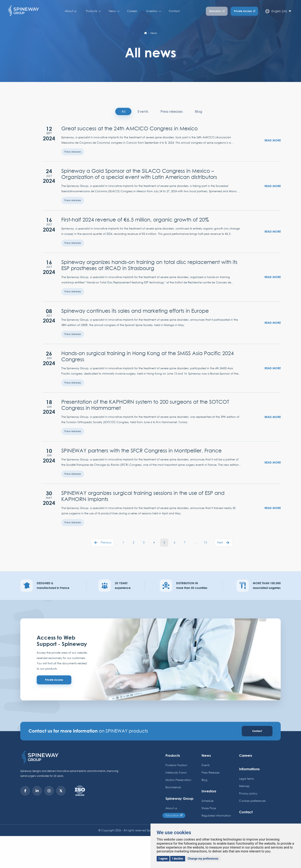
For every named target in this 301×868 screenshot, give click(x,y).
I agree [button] (163, 859)
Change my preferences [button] (203, 859)
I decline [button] (178, 859)
